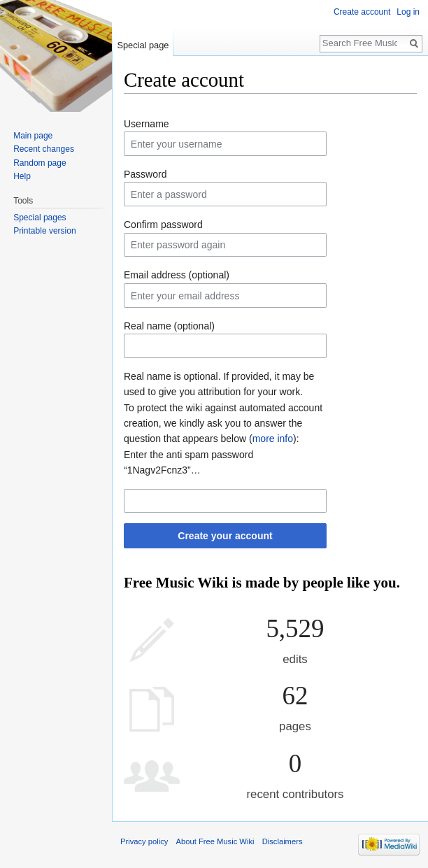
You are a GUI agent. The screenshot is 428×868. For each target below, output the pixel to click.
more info (273, 439)
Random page (40, 163)
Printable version (44, 231)
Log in (408, 12)
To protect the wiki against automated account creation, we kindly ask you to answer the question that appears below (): (223, 424)
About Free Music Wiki (215, 841)
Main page (33, 136)
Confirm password (163, 225)
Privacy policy (144, 841)
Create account (362, 12)
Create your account (225, 536)
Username (147, 124)
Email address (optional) (177, 275)
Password (145, 174)
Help (22, 176)
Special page (143, 45)
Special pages (40, 218)
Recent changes (44, 149)
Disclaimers (283, 841)
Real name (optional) (169, 326)
